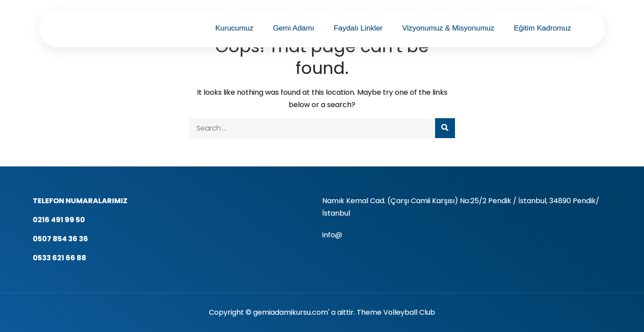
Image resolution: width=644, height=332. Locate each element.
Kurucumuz (234, 28)
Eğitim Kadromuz (542, 28)
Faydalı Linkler (358, 28)
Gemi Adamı (293, 28)
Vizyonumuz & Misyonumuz (449, 28)
